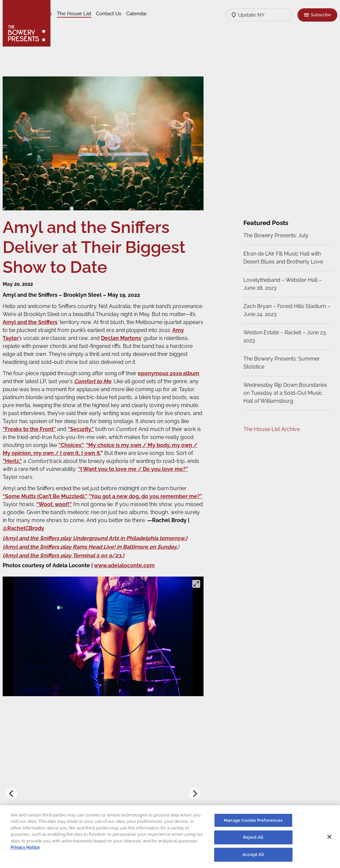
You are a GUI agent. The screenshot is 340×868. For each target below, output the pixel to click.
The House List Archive (271, 429)
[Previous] (17, 798)
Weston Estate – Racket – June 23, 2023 (284, 336)
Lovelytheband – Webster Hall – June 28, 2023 (282, 284)
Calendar (97, 24)
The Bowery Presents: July (275, 235)
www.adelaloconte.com (129, 570)
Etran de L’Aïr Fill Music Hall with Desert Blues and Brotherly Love (282, 258)
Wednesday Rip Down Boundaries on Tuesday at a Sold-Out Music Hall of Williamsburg (284, 393)
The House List (126, 14)
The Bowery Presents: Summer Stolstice (281, 363)
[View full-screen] (195, 588)
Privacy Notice (25, 850)
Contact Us (69, 24)
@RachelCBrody (87, 533)
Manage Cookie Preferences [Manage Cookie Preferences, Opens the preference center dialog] (253, 823)
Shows (64, 14)
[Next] (193, 798)
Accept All (253, 858)
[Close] (329, 839)
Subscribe (321, 15)
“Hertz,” (98, 465)
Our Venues (90, 14)
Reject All (253, 840)
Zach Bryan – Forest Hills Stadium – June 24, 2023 (284, 310)
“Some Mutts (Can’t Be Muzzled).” (50, 501)
